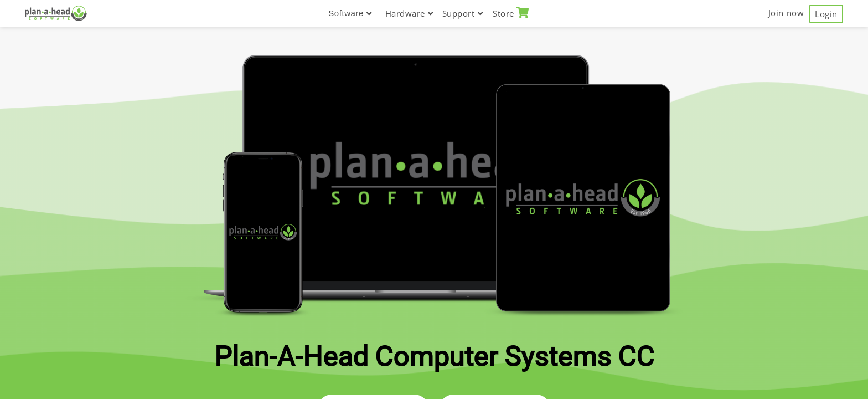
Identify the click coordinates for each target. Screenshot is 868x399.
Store (511, 13)
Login (826, 14)
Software (350, 13)
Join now (786, 13)
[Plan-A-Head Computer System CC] (56, 13)
